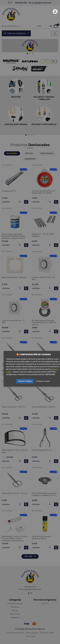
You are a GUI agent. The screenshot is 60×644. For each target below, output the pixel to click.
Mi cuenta (55, 12)
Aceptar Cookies (25, 381)
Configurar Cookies (43, 381)
